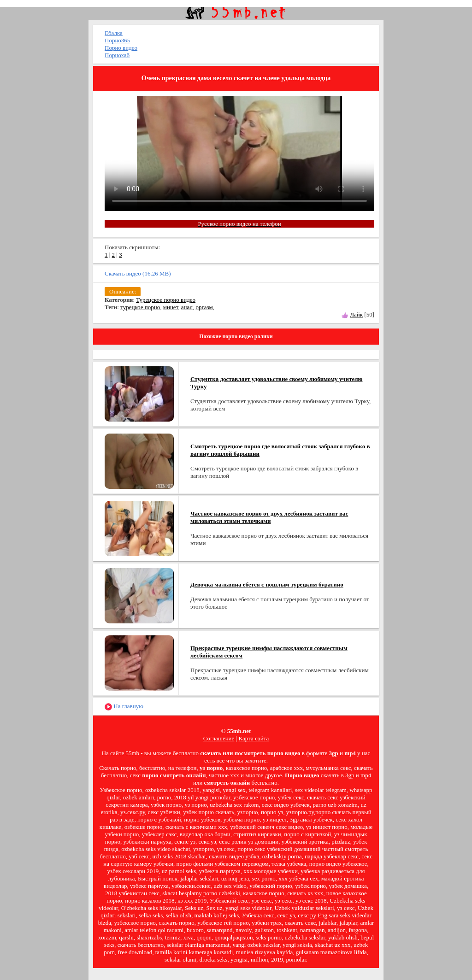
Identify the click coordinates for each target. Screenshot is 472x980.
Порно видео (121, 48)
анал (187, 307)
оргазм (204, 307)
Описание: (123, 291)
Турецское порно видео (166, 300)
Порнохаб (117, 55)
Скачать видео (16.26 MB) (138, 273)
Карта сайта (254, 738)
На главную (124, 707)
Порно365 (117, 40)
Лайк (356, 314)
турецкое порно (140, 307)
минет (171, 307)
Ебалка (114, 33)
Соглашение (219, 738)
